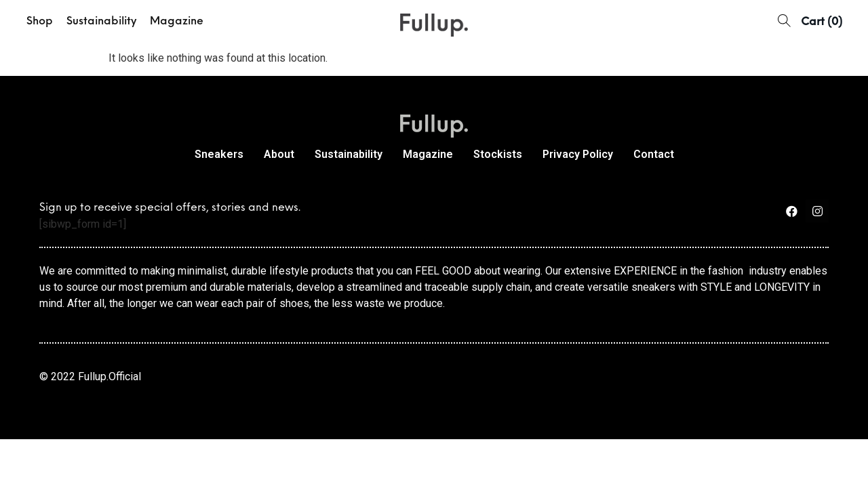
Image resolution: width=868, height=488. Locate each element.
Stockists (498, 154)
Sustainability (101, 22)
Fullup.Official (110, 377)
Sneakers (219, 154)
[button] (784, 22)
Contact (654, 154)
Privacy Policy (578, 154)
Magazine (177, 22)
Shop (40, 22)
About (279, 154)
